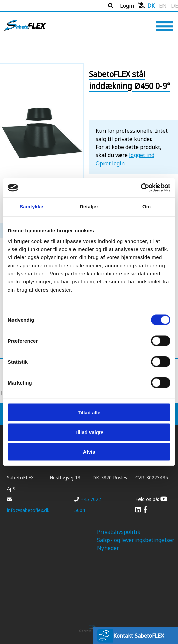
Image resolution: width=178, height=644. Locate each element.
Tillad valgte (89, 432)
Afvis (89, 452)
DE (174, 6)
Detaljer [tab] (89, 206)
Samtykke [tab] (32, 206)
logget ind (142, 155)
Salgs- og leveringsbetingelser (136, 540)
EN (163, 6)
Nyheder (108, 548)
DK (151, 6)
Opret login (110, 163)
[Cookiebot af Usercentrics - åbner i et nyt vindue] (141, 188)
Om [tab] (146, 206)
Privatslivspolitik (119, 532)
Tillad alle (89, 412)
